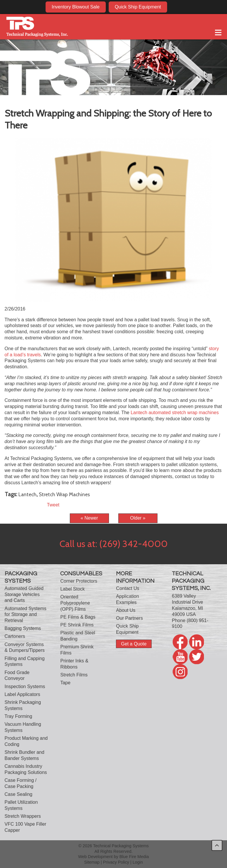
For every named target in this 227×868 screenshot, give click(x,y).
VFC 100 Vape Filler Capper (26, 827)
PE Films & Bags (78, 617)
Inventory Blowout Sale (76, 7)
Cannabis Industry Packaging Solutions (26, 769)
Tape (65, 683)
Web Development (95, 857)
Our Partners (129, 618)
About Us (126, 610)
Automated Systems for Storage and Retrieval (26, 615)
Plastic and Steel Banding (78, 636)
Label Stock (72, 589)
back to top (217, 845)
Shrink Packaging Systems (23, 705)
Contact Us (128, 588)
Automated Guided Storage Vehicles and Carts (24, 594)
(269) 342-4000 (134, 544)
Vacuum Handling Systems (23, 727)
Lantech (27, 494)
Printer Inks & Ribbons (74, 664)
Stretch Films (74, 675)
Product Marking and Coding (26, 741)
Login (138, 862)
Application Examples (127, 599)
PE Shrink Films (77, 625)
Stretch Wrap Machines (64, 494)
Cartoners (15, 636)
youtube (198, 7)
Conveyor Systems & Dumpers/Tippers (25, 647)
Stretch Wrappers (23, 816)
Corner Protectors (79, 581)
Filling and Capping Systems (25, 662)
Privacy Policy (116, 862)
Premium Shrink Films (77, 650)
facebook (176, 7)
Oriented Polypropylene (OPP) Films (75, 603)
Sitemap (92, 862)
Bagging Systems (23, 628)
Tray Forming (19, 716)
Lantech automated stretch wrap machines (175, 413)
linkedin (187, 7)
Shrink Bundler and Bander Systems (25, 755)
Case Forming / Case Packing (21, 783)
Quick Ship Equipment (138, 7)
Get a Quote (134, 644)
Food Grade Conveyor (17, 676)
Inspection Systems (25, 686)
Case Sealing (19, 794)
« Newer (89, 518)
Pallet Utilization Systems (21, 805)
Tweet (53, 505)
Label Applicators (22, 694)
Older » (138, 518)
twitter (209, 7)
